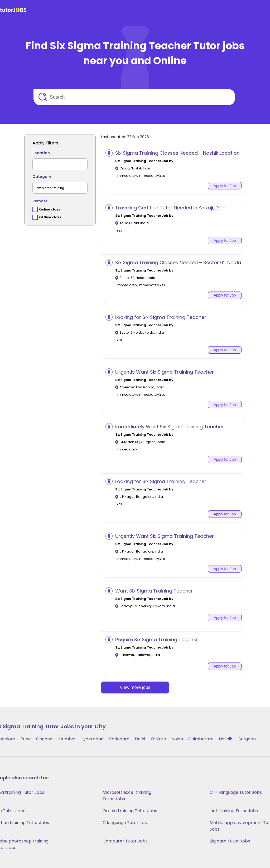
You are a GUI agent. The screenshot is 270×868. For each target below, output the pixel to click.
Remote (40, 201)
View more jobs (135, 687)
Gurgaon (247, 739)
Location (41, 153)
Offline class (50, 217)
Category (42, 177)
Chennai (45, 739)
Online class (50, 209)
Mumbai (67, 739)
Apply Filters (45, 143)
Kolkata (158, 739)
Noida (177, 739)
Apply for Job (225, 186)
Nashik (226, 739)
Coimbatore (201, 739)
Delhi (140, 739)
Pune (26, 739)
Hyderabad (92, 739)
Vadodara (119, 739)
